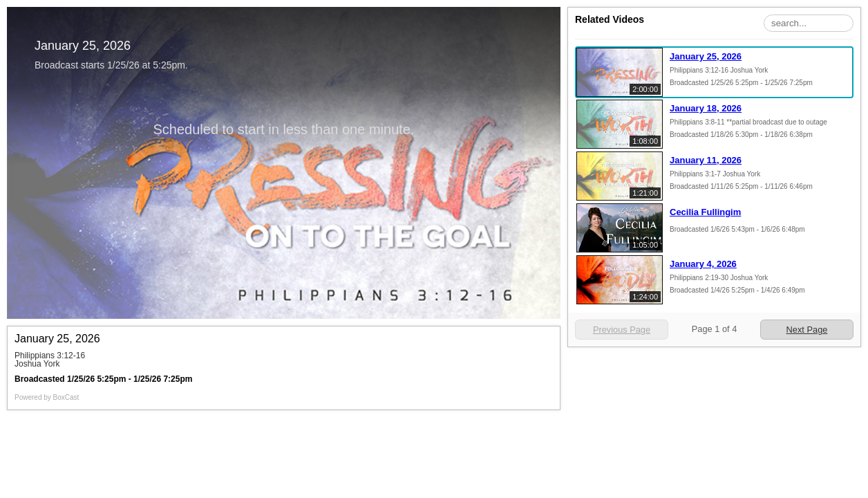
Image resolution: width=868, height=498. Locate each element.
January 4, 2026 (703, 264)
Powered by (47, 397)
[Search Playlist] (809, 23)
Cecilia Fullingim (705, 212)
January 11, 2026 (706, 160)
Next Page (807, 330)
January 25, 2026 (706, 56)
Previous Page (622, 330)
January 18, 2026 (706, 108)
